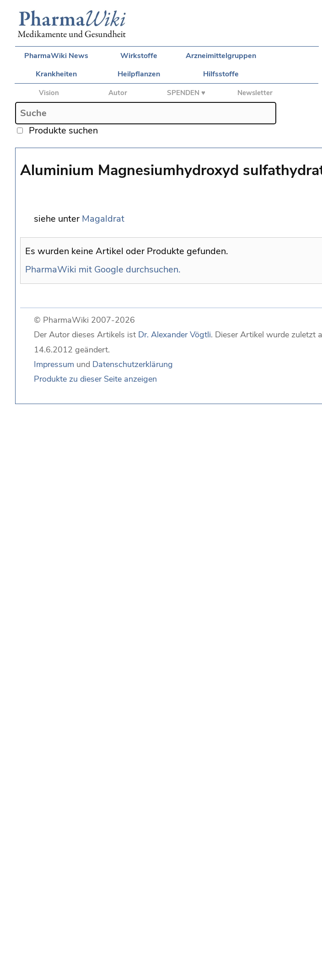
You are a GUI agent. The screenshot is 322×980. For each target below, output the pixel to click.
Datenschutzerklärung (133, 364)
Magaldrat (103, 219)
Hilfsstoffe (221, 74)
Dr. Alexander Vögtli (174, 335)
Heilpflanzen (139, 74)
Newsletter (255, 93)
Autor (118, 93)
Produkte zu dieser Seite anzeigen (95, 379)
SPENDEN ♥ (186, 93)
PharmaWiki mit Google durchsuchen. (103, 269)
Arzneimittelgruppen (221, 56)
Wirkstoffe (139, 56)
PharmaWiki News (56, 56)
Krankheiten (56, 74)
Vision (49, 93)
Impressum (54, 364)
